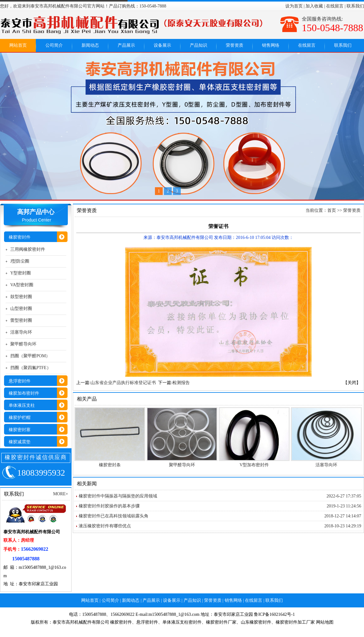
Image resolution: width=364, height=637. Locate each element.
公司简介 (54, 45)
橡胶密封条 (110, 465)
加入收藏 (314, 6)
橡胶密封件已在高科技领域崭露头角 (114, 516)
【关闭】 (352, 383)
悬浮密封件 (147, 622)
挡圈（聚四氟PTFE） (31, 368)
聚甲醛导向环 (23, 344)
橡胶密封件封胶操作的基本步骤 (109, 506)
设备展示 (162, 45)
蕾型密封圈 (21, 320)
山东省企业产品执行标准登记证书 (123, 383)
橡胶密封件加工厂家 (295, 622)
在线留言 (335, 6)
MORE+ (61, 494)
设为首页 (294, 6)
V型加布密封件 (254, 465)
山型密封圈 (21, 309)
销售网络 (271, 45)
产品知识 (198, 45)
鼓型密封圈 (21, 297)
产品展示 (126, 45)
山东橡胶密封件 (256, 622)
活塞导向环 (21, 332)
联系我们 (355, 6)
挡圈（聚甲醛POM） (30, 356)
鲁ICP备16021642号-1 (274, 614)
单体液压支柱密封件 (182, 622)
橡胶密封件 (121, 622)
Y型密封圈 (21, 273)
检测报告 (181, 383)
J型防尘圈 (20, 261)
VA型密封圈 (22, 285)
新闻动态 (90, 45)
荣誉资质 (235, 45)
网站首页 (18, 45)
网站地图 (325, 622)
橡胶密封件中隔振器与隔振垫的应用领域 (118, 496)
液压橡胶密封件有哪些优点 (105, 526)
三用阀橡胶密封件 (28, 249)
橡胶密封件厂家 (221, 622)
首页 (332, 210)
